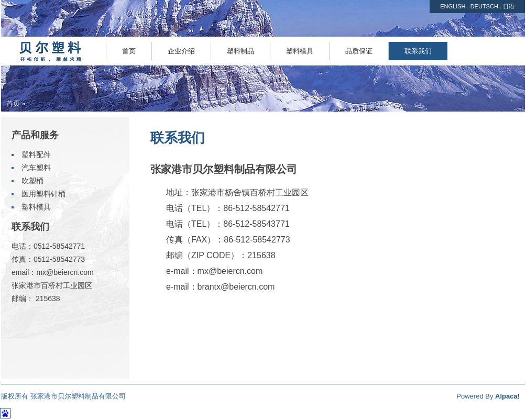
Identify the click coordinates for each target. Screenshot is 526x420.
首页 (13, 103)
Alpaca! (507, 396)
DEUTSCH (484, 6)
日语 (509, 6)
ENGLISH (453, 6)
